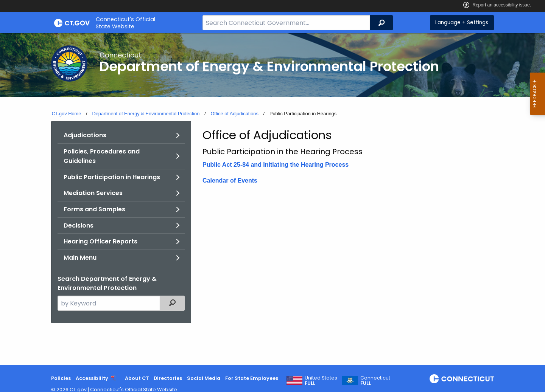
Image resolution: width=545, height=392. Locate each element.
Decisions (79, 225)
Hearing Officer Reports (100, 241)
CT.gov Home (67, 114)
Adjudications (85, 135)
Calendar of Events (230, 181)
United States (321, 381)
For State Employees (252, 378)
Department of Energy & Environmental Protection (146, 114)
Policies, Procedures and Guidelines (102, 156)
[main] (272, 199)
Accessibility (92, 378)
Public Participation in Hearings (112, 177)
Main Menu (80, 258)
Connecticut (375, 381)
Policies (61, 378)
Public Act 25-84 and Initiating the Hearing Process (276, 165)
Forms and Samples (94, 209)
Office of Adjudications (234, 114)
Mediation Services (93, 193)
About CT (137, 378)
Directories (168, 378)
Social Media (204, 378)
